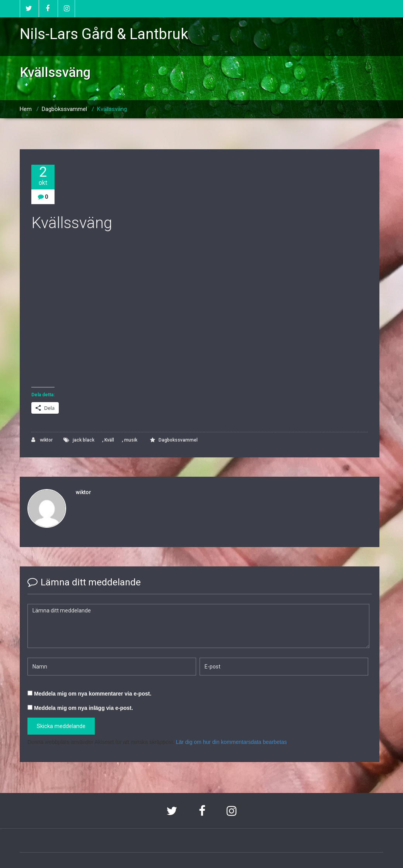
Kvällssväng (112, 109)
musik (131, 440)
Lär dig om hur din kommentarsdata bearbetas (231, 742)
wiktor (42, 440)
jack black (84, 440)
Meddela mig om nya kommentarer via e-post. (93, 694)
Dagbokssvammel (64, 109)
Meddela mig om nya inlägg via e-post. (84, 708)
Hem (26, 109)
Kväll (109, 440)
